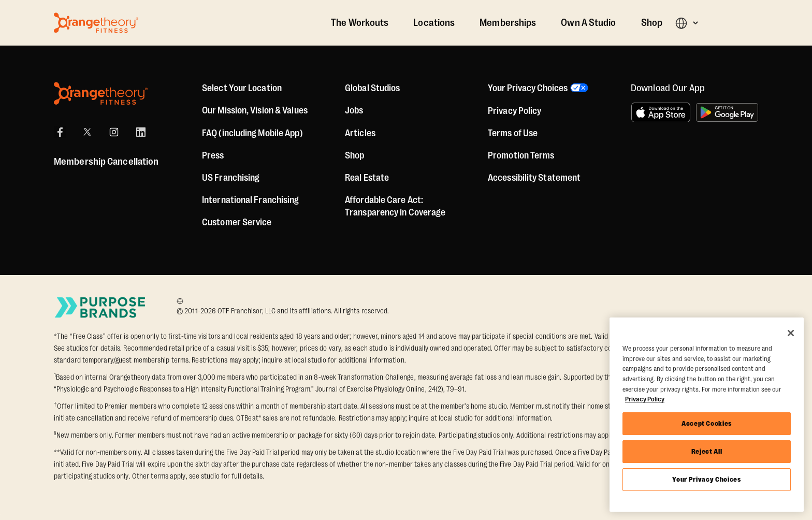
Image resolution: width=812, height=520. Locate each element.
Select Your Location (242, 88)
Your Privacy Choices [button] (528, 88)
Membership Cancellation (106, 162)
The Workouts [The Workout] (360, 23)
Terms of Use (513, 133)
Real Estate (367, 178)
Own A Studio (588, 23)
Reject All (707, 451)
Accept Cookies (707, 423)
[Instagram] (114, 132)
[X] (87, 132)
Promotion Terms (521, 155)
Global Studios (372, 88)
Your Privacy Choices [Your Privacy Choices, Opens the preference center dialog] (706, 479)
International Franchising (251, 200)
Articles (360, 133)
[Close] (791, 333)
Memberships (508, 23)
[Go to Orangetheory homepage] (96, 23)
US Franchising (231, 178)
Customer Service (237, 222)
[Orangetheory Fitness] (101, 93)
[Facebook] (60, 132)
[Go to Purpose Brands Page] (100, 307)
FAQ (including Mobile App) (252, 133)
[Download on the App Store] (661, 112)
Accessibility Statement (534, 178)
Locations (434, 23)
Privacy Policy (514, 111)
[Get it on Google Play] (727, 112)
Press (213, 155)
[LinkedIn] (141, 132)
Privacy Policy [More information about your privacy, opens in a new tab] (645, 399)
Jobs (354, 110)
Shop (652, 23)
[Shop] (354, 155)
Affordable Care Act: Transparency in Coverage (395, 206)
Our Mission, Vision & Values (255, 110)
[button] (686, 23)
